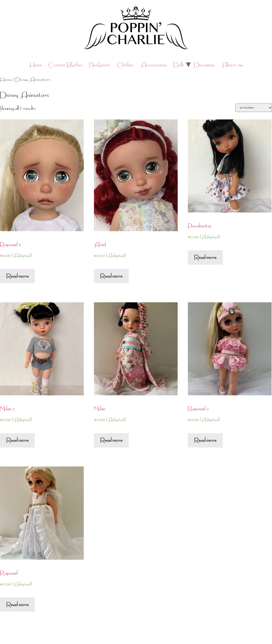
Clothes (125, 65)
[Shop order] (254, 108)
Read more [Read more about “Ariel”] (111, 276)
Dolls (179, 65)
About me (232, 65)
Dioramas (204, 65)
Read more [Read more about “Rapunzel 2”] (205, 440)
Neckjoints (100, 65)
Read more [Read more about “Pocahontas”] (205, 257)
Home (36, 65)
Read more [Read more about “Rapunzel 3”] (17, 276)
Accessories (154, 65)
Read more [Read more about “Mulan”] (111, 440)
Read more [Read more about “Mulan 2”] (17, 440)
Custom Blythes (66, 65)
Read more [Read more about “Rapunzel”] (17, 605)
